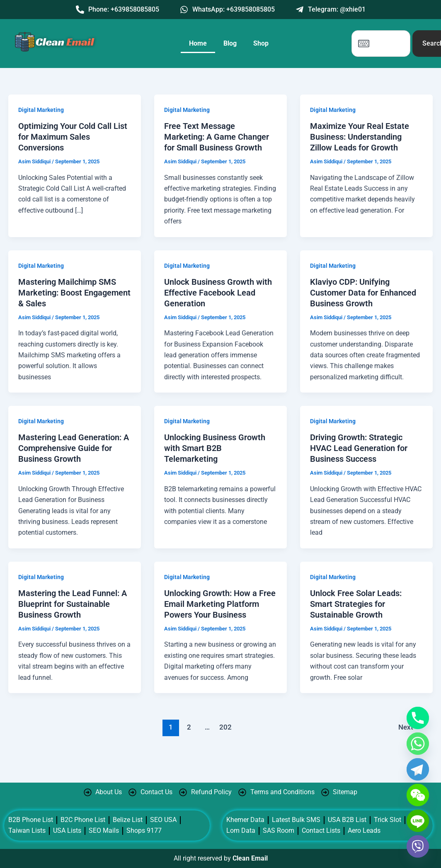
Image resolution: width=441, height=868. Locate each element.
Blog (230, 43)
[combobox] (381, 44)
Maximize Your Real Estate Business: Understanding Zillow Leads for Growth (360, 137)
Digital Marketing (41, 110)
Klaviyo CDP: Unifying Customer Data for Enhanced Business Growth (363, 293)
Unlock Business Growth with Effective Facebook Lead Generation (218, 293)
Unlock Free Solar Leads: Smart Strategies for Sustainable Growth (356, 604)
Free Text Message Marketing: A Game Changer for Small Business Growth (217, 137)
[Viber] (418, 846)
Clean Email (250, 858)
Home (198, 43)
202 (225, 727)
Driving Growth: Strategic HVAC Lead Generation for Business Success (359, 448)
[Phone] (418, 718)
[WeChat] (418, 795)
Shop (261, 43)
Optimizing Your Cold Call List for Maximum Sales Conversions (73, 137)
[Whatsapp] (418, 744)
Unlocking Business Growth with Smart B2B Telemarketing (215, 448)
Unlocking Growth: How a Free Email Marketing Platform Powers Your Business (220, 604)
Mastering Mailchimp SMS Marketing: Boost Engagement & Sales (74, 293)
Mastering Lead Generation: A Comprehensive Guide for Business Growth (74, 448)
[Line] (418, 821)
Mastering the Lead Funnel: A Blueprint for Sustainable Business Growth (73, 604)
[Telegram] (418, 769)
